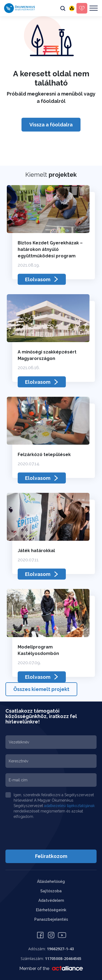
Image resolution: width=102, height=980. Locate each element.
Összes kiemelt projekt (41, 689)
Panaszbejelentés (51, 919)
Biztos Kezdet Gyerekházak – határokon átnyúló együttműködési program (50, 249)
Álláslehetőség (51, 881)
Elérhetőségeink (51, 910)
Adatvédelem (51, 900)
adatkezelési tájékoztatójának (69, 806)
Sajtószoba (51, 891)
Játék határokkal (36, 551)
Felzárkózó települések (44, 455)
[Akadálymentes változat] (72, 8)
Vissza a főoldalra (51, 125)
